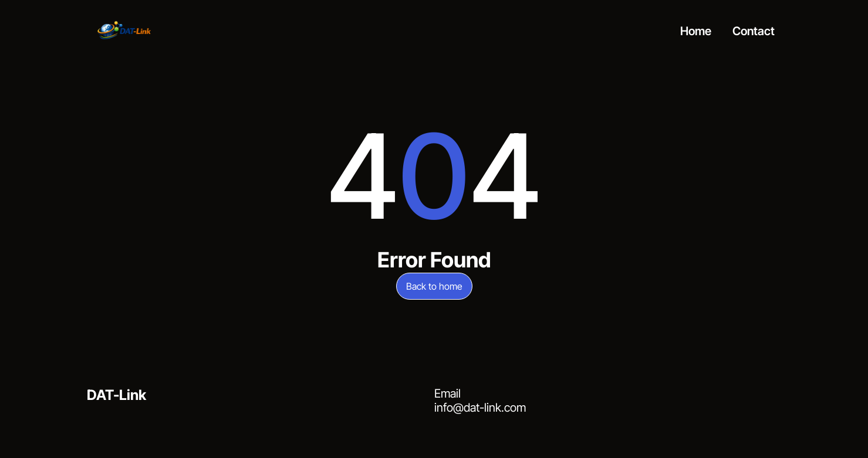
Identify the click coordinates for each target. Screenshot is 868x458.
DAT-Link (116, 395)
